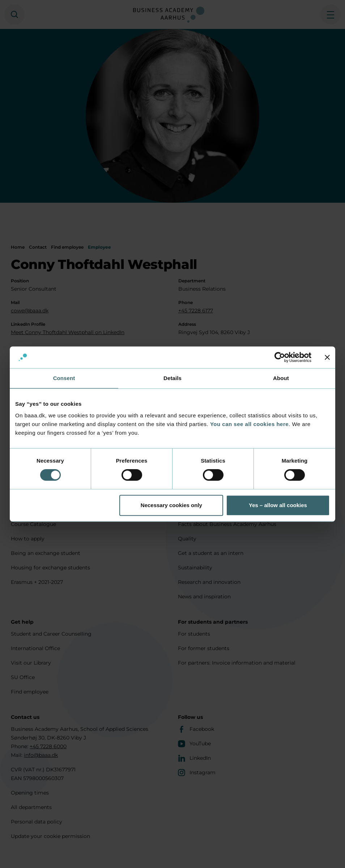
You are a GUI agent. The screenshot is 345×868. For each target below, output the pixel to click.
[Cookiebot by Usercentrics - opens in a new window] (280, 357)
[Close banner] (327, 357)
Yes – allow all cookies (278, 505)
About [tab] (281, 378)
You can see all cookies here (249, 424)
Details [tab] (172, 378)
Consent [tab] (64, 378)
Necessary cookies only (171, 505)
